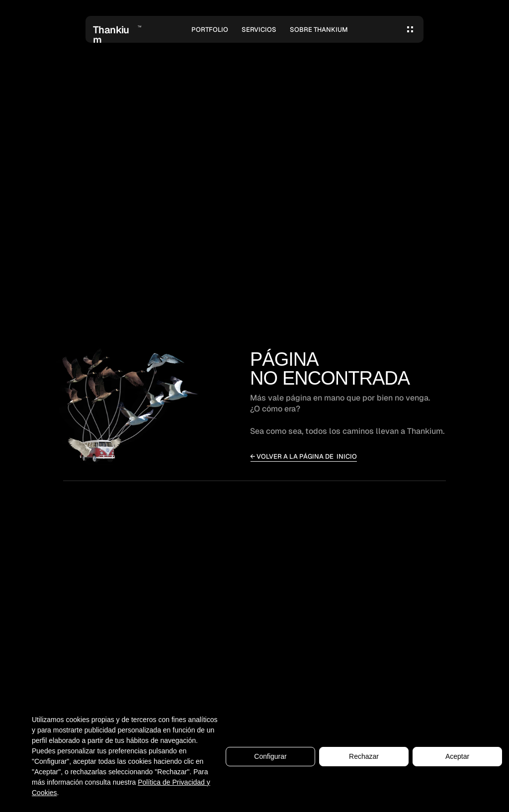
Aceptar (457, 756)
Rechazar (364, 756)
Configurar (270, 756)
